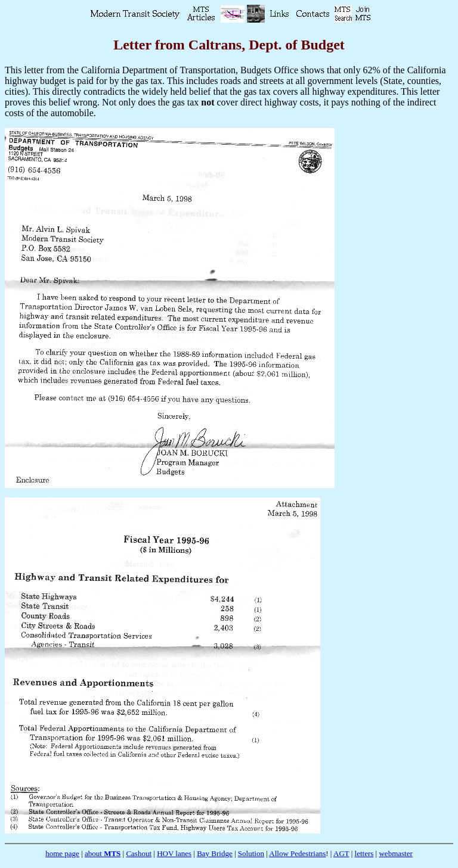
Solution (251, 853)
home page (62, 853)
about (103, 853)
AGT (341, 853)
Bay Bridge (215, 853)
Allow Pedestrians (297, 853)
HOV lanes (174, 853)
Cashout (139, 853)
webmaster (395, 853)
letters (364, 853)
